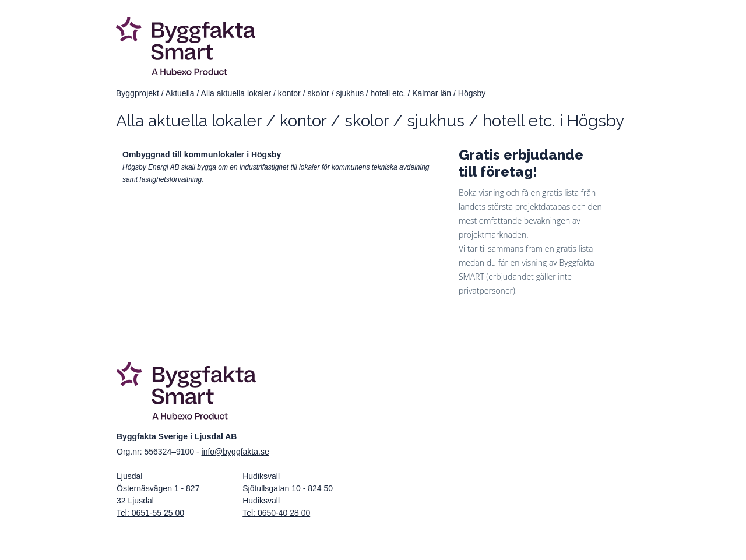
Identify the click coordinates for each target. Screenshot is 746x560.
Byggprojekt (138, 93)
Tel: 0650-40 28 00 (276, 513)
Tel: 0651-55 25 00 (150, 513)
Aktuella (180, 93)
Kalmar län (432, 93)
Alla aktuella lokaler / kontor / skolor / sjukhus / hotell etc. (303, 93)
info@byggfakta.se (235, 452)
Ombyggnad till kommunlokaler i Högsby (202, 154)
